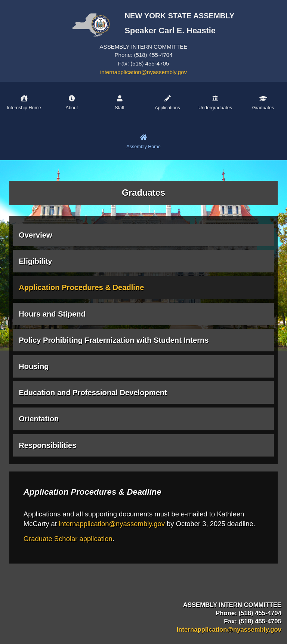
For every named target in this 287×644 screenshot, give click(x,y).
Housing (34, 366)
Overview (35, 235)
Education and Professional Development (93, 393)
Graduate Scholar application (68, 539)
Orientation (39, 419)
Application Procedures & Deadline (81, 287)
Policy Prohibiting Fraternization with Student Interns (114, 340)
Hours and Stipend (52, 314)
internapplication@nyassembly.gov (143, 72)
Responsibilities (47, 445)
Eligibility (35, 261)
